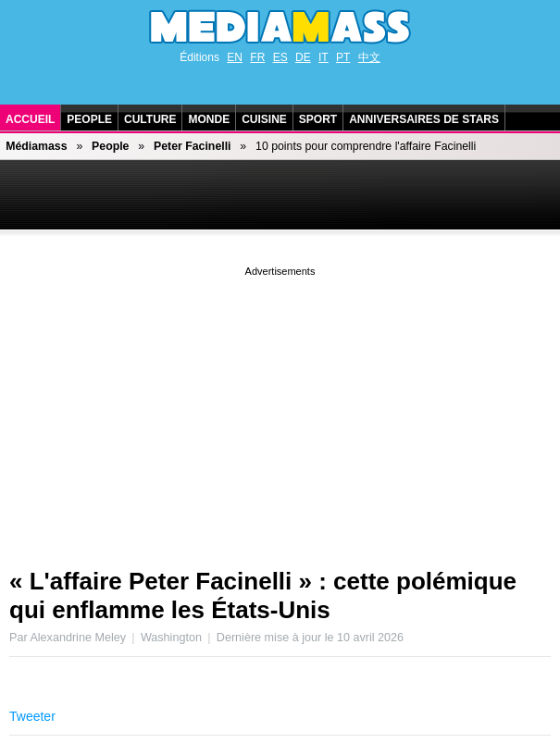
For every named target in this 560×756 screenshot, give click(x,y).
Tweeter (32, 716)
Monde (209, 119)
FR (257, 57)
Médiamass (36, 146)
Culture (150, 119)
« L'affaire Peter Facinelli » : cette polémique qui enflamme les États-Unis (263, 595)
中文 (369, 57)
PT (343, 57)
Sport (318, 119)
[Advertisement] (280, 410)
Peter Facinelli (193, 146)
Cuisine (264, 119)
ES (280, 57)
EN (235, 57)
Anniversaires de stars (424, 119)
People (89, 119)
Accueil (30, 119)
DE (303, 57)
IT (324, 57)
